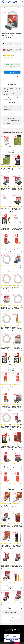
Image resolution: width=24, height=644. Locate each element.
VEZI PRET (12, 72)
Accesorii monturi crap (8, 621)
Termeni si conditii (9, 629)
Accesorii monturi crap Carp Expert (16, 8)
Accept (17, 643)
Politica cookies (16, 631)
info (10, 152)
